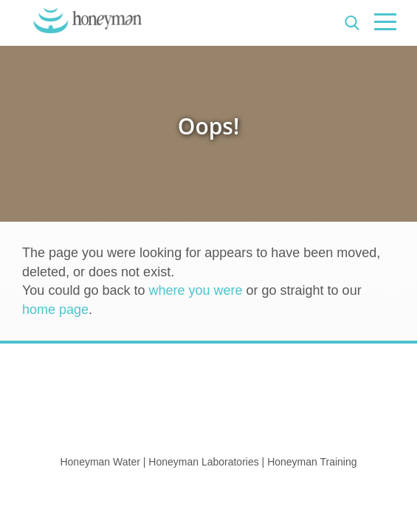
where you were (195, 290)
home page (55, 310)
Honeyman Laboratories (203, 462)
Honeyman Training (312, 462)
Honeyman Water (100, 462)
